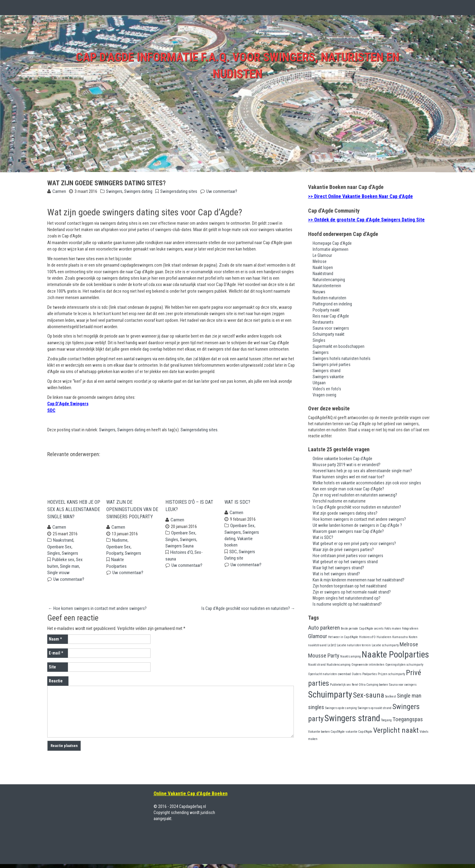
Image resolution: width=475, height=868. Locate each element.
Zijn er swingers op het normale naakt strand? (352, 592)
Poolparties (370, 674)
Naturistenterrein (327, 286)
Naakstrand (63, 544)
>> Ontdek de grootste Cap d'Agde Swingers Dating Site (366, 220)
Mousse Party (324, 656)
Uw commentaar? (222, 191)
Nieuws (319, 292)
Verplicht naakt (396, 730)
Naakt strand (317, 665)
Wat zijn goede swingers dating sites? (345, 513)
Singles (54, 557)
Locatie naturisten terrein (354, 645)
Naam (55, 643)
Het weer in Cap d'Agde (343, 637)
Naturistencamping (329, 280)
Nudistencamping (339, 665)
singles (316, 707)
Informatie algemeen (331, 249)
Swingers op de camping (341, 708)
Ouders (357, 674)
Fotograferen (410, 629)
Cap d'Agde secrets (371, 629)
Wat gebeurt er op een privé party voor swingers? (354, 543)
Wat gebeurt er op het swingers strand (345, 562)
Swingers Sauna (179, 550)
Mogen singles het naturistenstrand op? (347, 598)
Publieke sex (63, 564)
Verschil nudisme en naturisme (339, 501)
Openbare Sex (59, 551)
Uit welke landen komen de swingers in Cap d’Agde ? (357, 525)
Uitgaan (319, 383)
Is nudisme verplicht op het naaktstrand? (347, 604)
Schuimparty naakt (329, 334)
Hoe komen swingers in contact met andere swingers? (97, 612)
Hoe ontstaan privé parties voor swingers (348, 556)
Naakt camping (350, 656)
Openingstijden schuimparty (404, 665)
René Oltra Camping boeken (370, 685)
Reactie (56, 685)
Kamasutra (400, 637)
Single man (70, 570)
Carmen (59, 191)
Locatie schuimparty (385, 645)
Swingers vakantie (328, 377)
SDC (51, 410)
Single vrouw (58, 577)
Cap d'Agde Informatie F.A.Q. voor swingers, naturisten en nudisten (237, 64)
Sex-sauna (369, 695)
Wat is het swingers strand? (336, 574)
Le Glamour (322, 255)
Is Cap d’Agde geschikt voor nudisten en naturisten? (248, 612)
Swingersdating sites (179, 191)
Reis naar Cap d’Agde (331, 316)
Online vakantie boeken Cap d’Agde (342, 459)
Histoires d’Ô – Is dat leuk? (189, 510)
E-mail (56, 657)
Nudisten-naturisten (329, 298)
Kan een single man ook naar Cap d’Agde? (348, 489)
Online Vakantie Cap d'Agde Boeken (191, 797)
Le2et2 (332, 645)
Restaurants (323, 322)
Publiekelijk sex (340, 685)
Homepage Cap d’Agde (332, 243)
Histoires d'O (181, 557)
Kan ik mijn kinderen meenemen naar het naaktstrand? (359, 580)
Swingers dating (138, 191)
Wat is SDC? (237, 506)
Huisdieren (384, 637)
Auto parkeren (324, 628)
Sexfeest (390, 696)
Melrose (320, 261)
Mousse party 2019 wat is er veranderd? (347, 465)
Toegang (386, 720)
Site (52, 671)
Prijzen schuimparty (391, 674)
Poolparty (115, 557)
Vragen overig (324, 395)
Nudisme (120, 544)
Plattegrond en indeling (332, 304)
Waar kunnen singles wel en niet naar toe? (349, 477)
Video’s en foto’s (327, 389)
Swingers (114, 191)
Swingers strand (327, 371)
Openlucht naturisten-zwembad (329, 674)
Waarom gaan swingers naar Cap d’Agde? (348, 531)
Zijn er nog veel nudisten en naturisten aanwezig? (355, 495)
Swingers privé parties (332, 365)
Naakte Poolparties (395, 654)
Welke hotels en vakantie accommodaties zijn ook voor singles (367, 483)
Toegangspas (408, 719)
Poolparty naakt (326, 310)
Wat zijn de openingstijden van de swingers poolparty (132, 513)
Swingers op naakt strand (375, 708)
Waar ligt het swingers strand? (338, 568)
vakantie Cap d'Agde (359, 732)
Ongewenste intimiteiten (368, 665)
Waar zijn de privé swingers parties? (343, 550)
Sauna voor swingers (331, 328)
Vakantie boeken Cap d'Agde (326, 732)
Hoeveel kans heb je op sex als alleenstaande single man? (74, 513)
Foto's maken (393, 629)
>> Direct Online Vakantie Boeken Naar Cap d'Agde (360, 196)
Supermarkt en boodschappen (339, 346)
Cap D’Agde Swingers (68, 404)
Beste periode (349, 629)
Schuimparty (330, 695)
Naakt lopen (323, 267)
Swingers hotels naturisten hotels (342, 358)
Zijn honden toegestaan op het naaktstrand (350, 586)
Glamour (318, 636)
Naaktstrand (323, 274)
